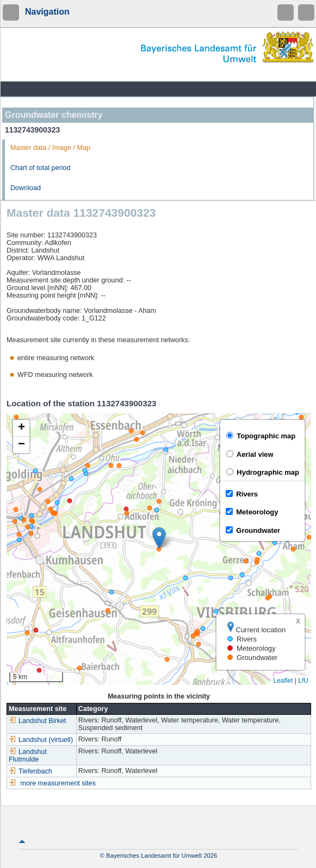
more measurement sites (58, 783)
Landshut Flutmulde (28, 756)
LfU (303, 681)
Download (26, 188)
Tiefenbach (30, 771)
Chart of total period (41, 168)
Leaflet (283, 681)
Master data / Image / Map (50, 148)
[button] (159, 538)
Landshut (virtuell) (41, 740)
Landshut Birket (38, 721)
